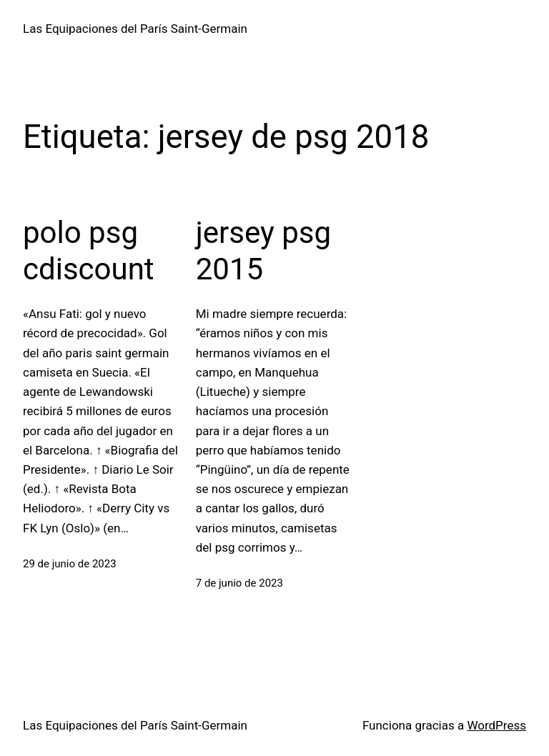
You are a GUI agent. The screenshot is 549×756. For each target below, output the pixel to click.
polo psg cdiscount (89, 250)
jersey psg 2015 (263, 250)
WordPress (496, 725)
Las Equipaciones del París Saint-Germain (135, 29)
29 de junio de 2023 (70, 564)
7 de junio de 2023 (239, 583)
